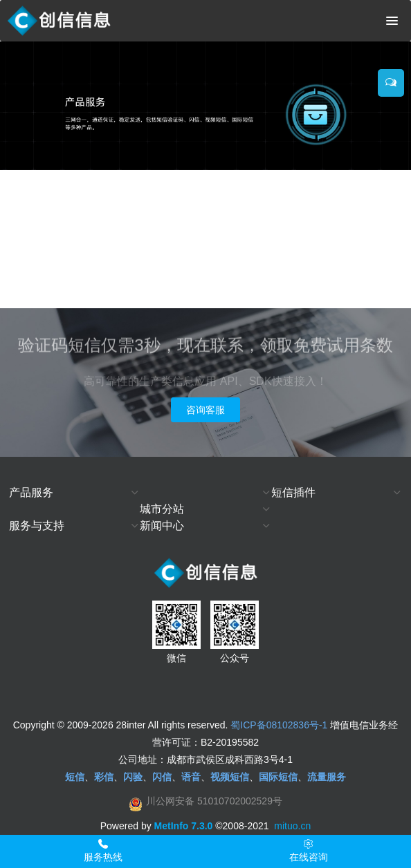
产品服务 (31, 492)
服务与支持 (37, 526)
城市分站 (162, 509)
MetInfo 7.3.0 (184, 826)
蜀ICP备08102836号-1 (279, 725)
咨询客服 (205, 410)
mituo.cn (292, 826)
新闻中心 (162, 526)
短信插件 (293, 492)
